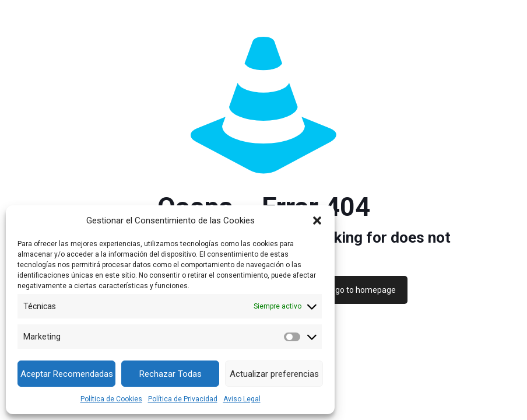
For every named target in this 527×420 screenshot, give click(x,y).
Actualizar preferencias (274, 374)
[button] (317, 220)
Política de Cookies (111, 399)
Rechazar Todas (171, 374)
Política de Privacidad (183, 399)
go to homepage (366, 290)
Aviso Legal (242, 399)
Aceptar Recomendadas (67, 374)
